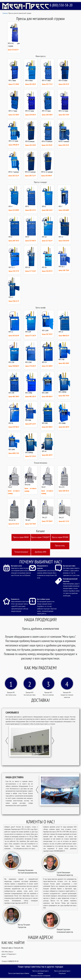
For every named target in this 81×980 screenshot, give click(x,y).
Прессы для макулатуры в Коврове (40, 972)
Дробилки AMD (40, 552)
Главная (5, 13)
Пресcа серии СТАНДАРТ (41, 537)
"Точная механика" (21, 552)
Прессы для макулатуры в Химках (19, 973)
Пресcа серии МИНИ (21, 537)
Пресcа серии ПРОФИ (60, 537)
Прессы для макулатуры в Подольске (62, 972)
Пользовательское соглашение (40, 976)
